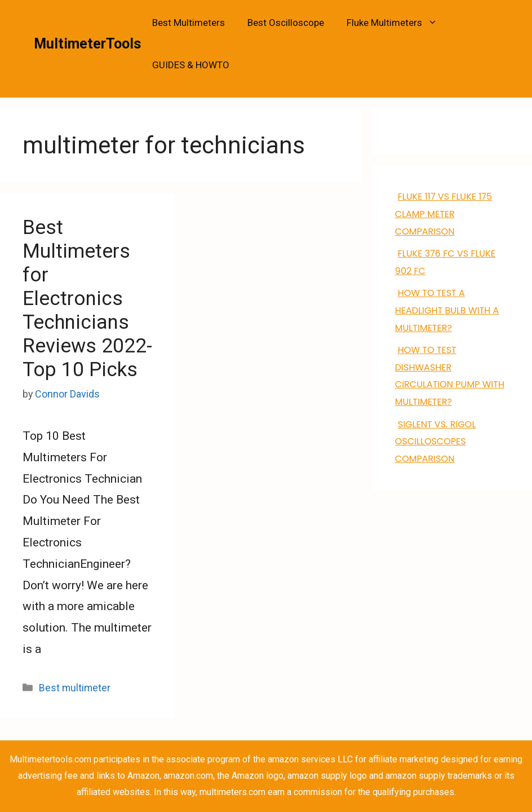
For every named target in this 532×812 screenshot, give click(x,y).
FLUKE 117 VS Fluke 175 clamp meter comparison (444, 214)
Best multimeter (75, 688)
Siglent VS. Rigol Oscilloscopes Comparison (436, 442)
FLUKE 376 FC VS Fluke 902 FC (445, 262)
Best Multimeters (189, 23)
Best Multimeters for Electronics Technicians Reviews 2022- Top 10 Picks (87, 299)
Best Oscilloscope (286, 23)
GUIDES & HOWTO (191, 65)
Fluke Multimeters (398, 23)
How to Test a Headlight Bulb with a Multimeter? (447, 310)
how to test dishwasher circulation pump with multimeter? (450, 376)
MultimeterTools (87, 44)
